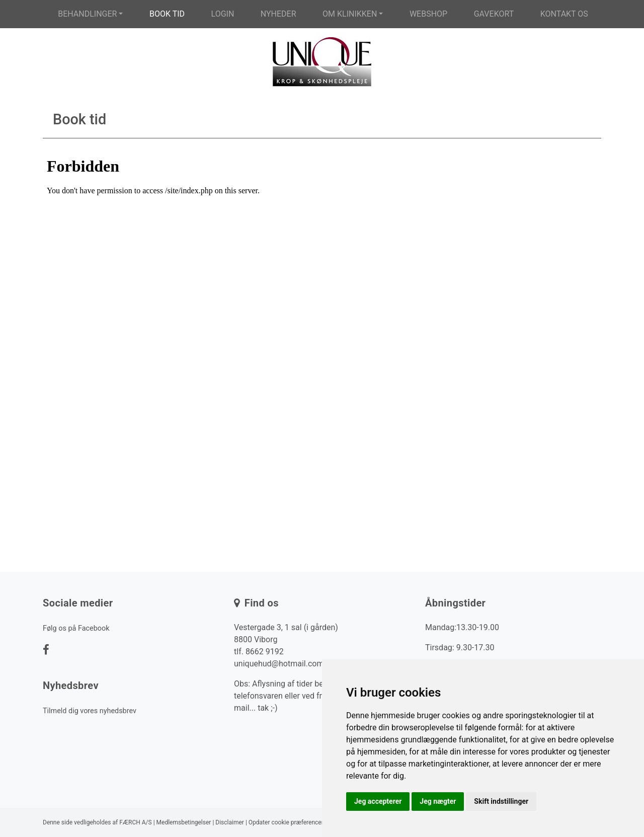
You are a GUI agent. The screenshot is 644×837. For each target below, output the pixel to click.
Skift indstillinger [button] (501, 801)
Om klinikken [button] (350, 14)
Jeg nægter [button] (438, 801)
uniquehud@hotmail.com (279, 664)
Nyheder (278, 14)
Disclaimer (230, 822)
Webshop (428, 14)
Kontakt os (564, 14)
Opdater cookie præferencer (286, 822)
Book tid (167, 14)
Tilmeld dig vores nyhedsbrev (90, 711)
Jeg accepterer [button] (378, 801)
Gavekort (494, 14)
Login (223, 14)
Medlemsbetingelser (184, 822)
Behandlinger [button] (87, 14)
